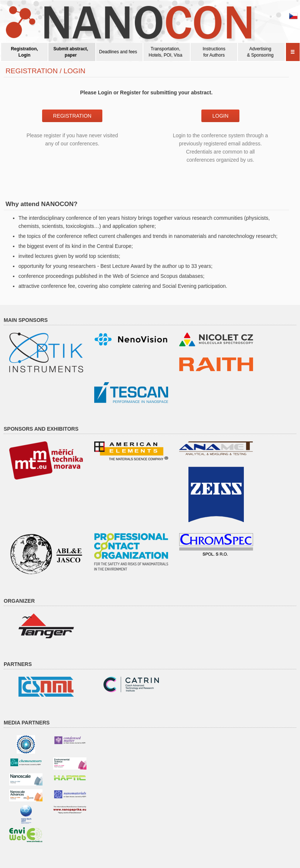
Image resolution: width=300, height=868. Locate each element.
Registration (72, 116)
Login (221, 116)
